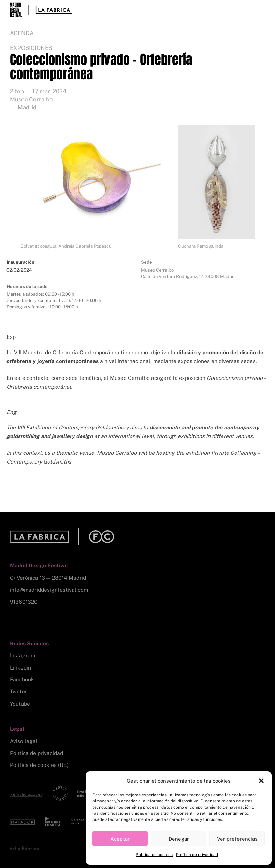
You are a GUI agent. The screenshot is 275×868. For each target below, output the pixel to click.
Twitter (18, 692)
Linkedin (20, 668)
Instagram (23, 655)
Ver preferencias (237, 839)
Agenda (22, 33)
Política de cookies (154, 855)
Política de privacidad (197, 855)
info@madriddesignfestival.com (49, 590)
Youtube (20, 704)
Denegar (179, 839)
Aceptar (120, 839)
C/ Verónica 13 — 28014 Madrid (48, 578)
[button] (261, 781)
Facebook (22, 680)
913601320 (24, 602)
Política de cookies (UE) (39, 765)
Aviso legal (24, 741)
